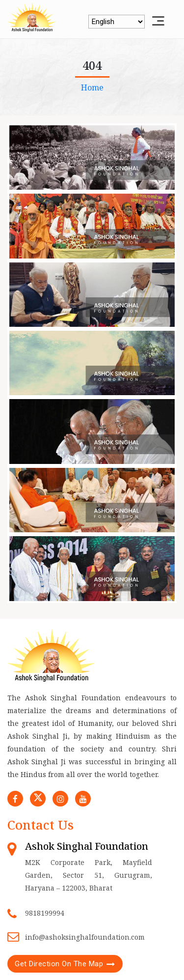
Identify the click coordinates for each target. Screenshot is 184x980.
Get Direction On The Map (59, 964)
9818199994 (45, 913)
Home (92, 87)
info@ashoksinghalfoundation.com (85, 937)
